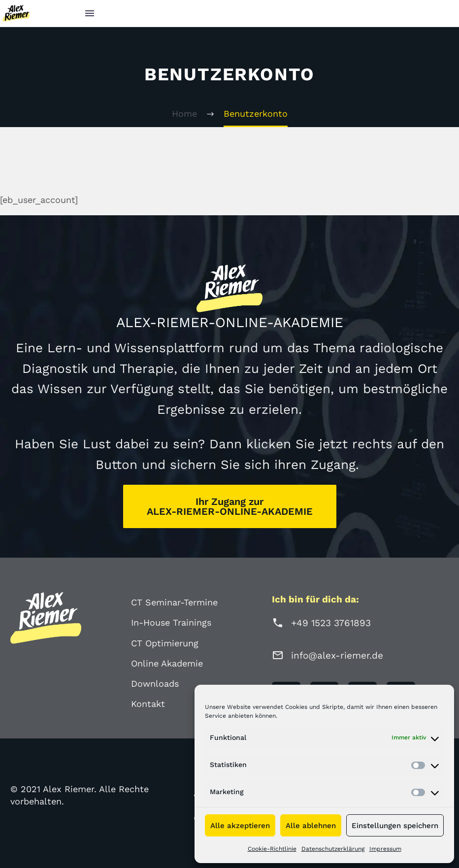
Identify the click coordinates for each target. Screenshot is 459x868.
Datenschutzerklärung (333, 849)
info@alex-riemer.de (337, 655)
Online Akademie (167, 663)
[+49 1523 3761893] (278, 623)
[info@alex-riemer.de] (278, 655)
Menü (90, 13)
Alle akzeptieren (240, 826)
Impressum (385, 849)
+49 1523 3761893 (331, 623)
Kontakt (148, 704)
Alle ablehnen (311, 826)
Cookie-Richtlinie (272, 849)
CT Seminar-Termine (174, 602)
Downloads (155, 684)
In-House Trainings (171, 622)
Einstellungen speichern (395, 826)
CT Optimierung (165, 643)
